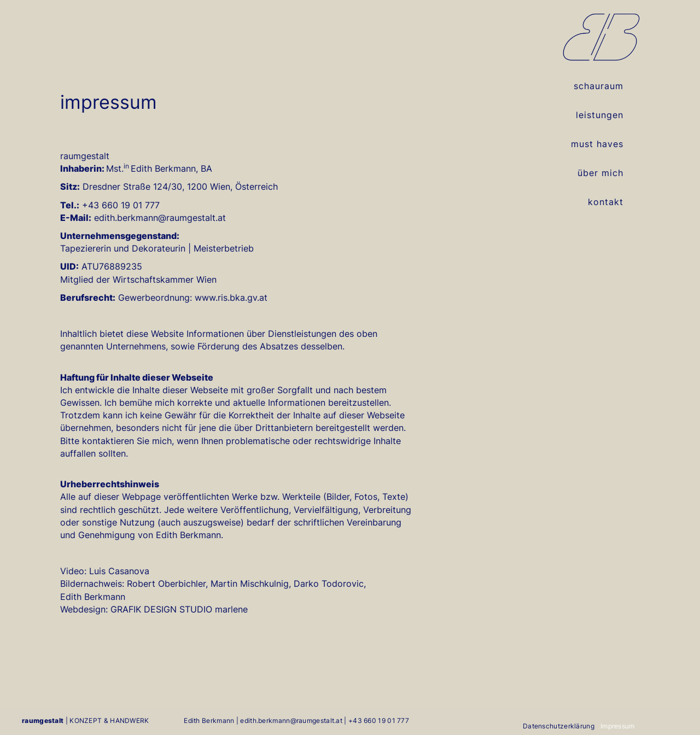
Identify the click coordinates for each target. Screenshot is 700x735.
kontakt (606, 202)
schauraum (599, 86)
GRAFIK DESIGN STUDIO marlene (179, 609)
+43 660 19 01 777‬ (379, 721)
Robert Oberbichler (166, 584)
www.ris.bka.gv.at (231, 297)
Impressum (618, 726)
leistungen (600, 115)
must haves (597, 144)
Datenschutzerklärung (559, 726)
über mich (600, 173)
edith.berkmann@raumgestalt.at (291, 721)
